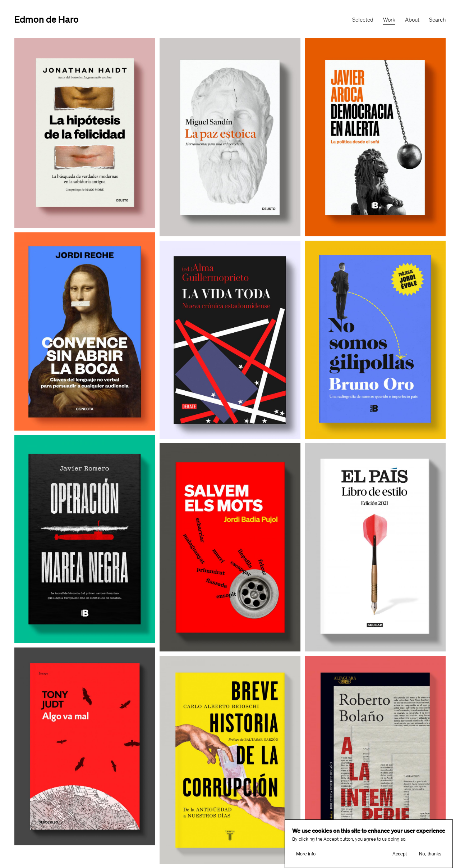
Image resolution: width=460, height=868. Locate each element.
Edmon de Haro (47, 19)
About (412, 20)
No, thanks (430, 854)
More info (306, 854)
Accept (400, 854)
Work (389, 20)
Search (437, 20)
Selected (363, 20)
